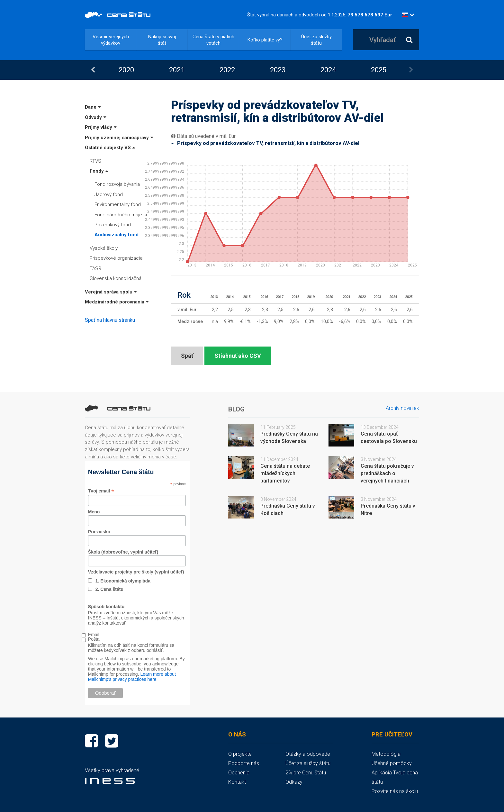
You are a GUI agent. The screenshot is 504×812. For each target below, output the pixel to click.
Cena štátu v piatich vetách (213, 40)
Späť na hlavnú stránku (110, 320)
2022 (227, 70)
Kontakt (237, 782)
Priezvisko (99, 532)
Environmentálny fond (118, 204)
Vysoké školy (104, 248)
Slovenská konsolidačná (116, 278)
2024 (328, 70)
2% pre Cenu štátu (306, 773)
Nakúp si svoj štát (162, 40)
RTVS (95, 161)
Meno (94, 512)
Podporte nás (244, 763)
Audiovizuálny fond (117, 235)
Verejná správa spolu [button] (111, 292)
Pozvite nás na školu (395, 791)
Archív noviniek (402, 408)
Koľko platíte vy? (265, 40)
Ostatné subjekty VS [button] (110, 148)
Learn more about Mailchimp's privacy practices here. (132, 677)
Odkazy (294, 782)
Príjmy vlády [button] (101, 127)
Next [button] (411, 70)
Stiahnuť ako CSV (238, 356)
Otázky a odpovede (308, 754)
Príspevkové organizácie (116, 258)
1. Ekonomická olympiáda (123, 581)
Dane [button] (93, 107)
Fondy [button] (99, 171)
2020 (126, 70)
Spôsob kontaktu (106, 607)
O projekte (240, 754)
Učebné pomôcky (392, 763)
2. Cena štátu (109, 589)
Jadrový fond (109, 194)
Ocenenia (239, 773)
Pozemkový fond (113, 225)
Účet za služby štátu (316, 40)
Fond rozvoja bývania (117, 184)
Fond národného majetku (122, 215)
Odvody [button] (96, 117)
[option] (126, 70)
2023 (278, 70)
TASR (95, 268)
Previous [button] (93, 70)
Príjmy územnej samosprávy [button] (119, 138)
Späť (187, 356)
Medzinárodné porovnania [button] (117, 302)
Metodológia (386, 754)
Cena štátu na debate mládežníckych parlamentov (285, 473)
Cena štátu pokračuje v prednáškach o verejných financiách (387, 473)
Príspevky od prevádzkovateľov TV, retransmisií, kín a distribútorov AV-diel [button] (265, 143)
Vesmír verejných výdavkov (111, 40)
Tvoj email (101, 491)
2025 (379, 70)
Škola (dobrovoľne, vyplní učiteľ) (123, 552)
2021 (177, 70)
